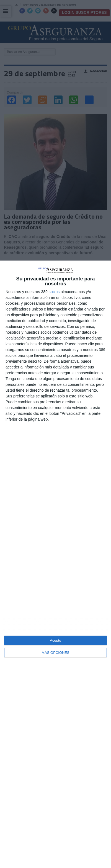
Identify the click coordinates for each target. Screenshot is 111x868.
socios (54, 292)
